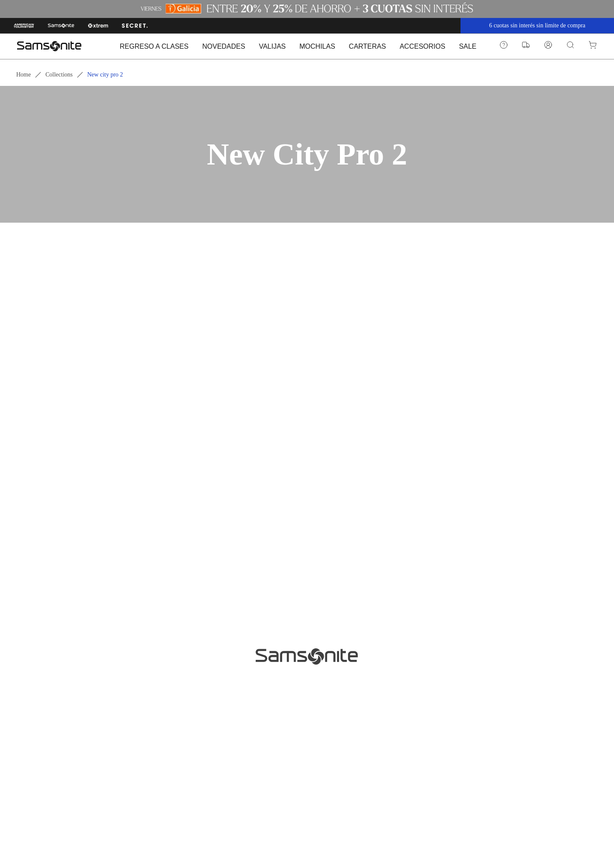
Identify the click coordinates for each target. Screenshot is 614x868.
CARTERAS (368, 46)
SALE (468, 46)
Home (24, 75)
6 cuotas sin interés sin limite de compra (537, 25)
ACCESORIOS (423, 46)
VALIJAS (272, 46)
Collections (59, 75)
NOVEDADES (224, 46)
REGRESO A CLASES (154, 46)
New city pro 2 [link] (105, 75)
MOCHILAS (317, 46)
